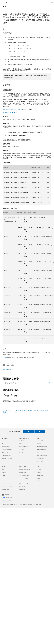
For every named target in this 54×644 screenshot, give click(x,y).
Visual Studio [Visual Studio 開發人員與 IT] (22, 490)
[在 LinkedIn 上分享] (7, 364)
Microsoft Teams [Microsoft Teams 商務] (6, 490)
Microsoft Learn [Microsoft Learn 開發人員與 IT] (23, 472)
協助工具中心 (45, 410)
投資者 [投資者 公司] (38, 478)
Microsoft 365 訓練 (20, 411)
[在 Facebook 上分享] (4, 364)
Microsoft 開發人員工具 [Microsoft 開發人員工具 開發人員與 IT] (25, 469)
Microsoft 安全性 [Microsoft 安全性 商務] (6, 472)
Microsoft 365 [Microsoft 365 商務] (5, 481)
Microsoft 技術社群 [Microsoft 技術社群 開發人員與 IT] (24, 478)
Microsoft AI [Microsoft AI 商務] (5, 469)
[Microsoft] (27, 1)
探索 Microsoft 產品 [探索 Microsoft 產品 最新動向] (7, 455)
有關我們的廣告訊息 (27, 504)
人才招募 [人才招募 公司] (39, 469)
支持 (3, 6)
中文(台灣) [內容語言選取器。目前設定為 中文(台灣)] (7, 495)
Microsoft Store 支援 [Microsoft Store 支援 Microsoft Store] (24, 447)
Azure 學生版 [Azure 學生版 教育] (40, 461)
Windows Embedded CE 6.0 (10, 112)
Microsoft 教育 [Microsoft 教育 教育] (40, 441)
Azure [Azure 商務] (3, 475)
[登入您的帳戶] (51, 2)
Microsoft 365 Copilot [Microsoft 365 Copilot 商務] (7, 487)
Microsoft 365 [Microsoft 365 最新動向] (5, 452)
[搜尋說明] (6, 2)
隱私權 (12, 504)
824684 (5, 357)
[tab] (7, 396)
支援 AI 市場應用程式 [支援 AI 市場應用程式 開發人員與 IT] (24, 475)
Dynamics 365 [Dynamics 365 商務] (5, 478)
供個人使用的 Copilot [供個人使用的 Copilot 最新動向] (7, 450)
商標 (21, 504)
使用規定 (16, 504)
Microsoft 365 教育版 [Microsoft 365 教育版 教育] (41, 450)
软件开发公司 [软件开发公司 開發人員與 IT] (22, 487)
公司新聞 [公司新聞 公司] (39, 472)
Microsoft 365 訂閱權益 (7, 411)
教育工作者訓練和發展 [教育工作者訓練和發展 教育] (42, 455)
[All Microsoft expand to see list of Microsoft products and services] (2, 2)
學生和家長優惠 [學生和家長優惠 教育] (40, 458)
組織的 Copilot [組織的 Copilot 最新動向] (5, 447)
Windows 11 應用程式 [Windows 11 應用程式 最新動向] (7, 458)
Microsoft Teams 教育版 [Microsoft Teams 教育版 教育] (42, 447)
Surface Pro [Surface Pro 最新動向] (5, 441)
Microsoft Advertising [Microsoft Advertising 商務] (7, 484)
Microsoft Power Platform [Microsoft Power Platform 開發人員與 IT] (25, 484)
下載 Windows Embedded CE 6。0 (12, 109)
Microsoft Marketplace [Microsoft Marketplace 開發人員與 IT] (24, 481)
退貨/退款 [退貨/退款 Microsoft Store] (22, 450)
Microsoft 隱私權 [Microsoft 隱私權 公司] (40, 475)
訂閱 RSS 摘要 (8, 369)
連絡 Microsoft (6, 504)
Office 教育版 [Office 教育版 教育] (40, 452)
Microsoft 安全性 (33, 410)
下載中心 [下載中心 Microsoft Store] (21, 444)
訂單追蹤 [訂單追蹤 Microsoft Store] (21, 452)
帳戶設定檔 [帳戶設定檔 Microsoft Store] (22, 441)
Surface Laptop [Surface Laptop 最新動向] (5, 444)
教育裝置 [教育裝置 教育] (39, 444)
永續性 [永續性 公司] (38, 481)
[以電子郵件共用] (12, 364)
